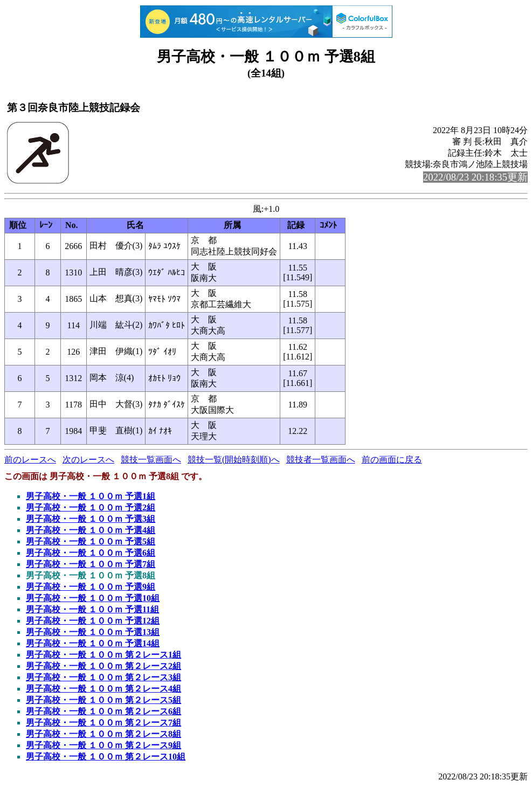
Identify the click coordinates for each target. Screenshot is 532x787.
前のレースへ (30, 460)
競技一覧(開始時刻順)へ (234, 460)
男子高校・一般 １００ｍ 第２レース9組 (103, 745)
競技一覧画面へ (151, 460)
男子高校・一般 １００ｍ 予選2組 (91, 508)
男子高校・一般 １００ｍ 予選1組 (91, 496)
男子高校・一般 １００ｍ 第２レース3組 (103, 677)
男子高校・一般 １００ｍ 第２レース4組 (103, 689)
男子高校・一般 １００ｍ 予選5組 (91, 541)
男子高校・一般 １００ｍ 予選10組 (93, 598)
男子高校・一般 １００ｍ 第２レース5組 (103, 700)
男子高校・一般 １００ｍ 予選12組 (93, 621)
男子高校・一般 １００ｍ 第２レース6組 (103, 711)
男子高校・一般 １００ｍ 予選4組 (91, 530)
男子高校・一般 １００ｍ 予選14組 (93, 643)
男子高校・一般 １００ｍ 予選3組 (91, 519)
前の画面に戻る (392, 460)
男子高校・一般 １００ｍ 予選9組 (91, 587)
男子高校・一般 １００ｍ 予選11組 (92, 609)
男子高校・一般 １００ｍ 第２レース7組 (103, 723)
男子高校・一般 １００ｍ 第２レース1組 (103, 655)
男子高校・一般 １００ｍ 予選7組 (91, 564)
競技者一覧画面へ (321, 460)
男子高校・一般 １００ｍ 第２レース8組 (103, 734)
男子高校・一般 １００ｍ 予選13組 (93, 632)
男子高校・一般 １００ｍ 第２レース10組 (106, 757)
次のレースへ (88, 460)
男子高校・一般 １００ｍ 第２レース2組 (103, 666)
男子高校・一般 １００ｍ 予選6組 (91, 553)
